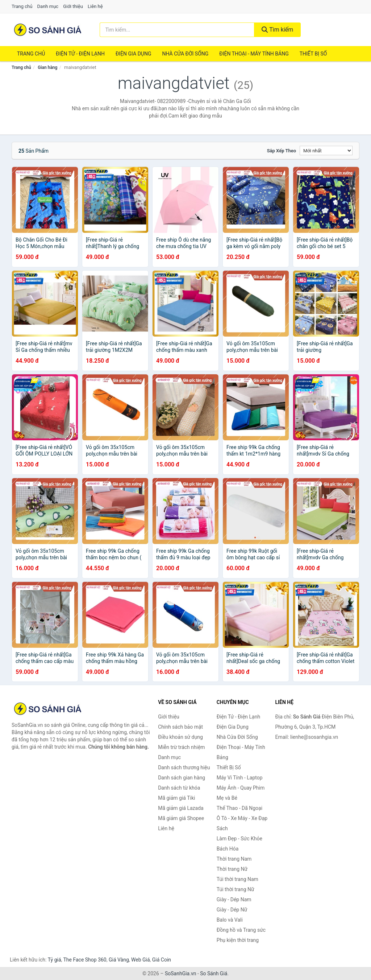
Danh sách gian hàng (182, 778)
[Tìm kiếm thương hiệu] (177, 30)
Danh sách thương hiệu (184, 767)
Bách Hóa (228, 849)
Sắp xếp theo (282, 151)
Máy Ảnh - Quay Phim (241, 788)
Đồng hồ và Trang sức (241, 930)
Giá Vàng (119, 960)
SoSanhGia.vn (180, 973)
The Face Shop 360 (85, 960)
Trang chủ (22, 6)
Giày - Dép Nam (234, 899)
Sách (222, 828)
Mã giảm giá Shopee (181, 818)
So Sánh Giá (214, 973)
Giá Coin (162, 960)
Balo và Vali (230, 920)
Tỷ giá (55, 960)
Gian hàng (47, 67)
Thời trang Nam (234, 859)
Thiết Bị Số (313, 54)
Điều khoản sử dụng (180, 737)
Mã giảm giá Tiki (176, 798)
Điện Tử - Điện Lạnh (80, 54)
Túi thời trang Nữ (235, 889)
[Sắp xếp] (326, 151)
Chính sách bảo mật (180, 727)
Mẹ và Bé (227, 798)
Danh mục (48, 6)
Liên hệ (95, 6)
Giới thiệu (73, 6)
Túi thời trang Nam (237, 879)
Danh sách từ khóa (179, 788)
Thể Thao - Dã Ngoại (239, 808)
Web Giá (141, 960)
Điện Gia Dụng (133, 54)
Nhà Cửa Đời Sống (185, 54)
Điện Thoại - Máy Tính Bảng (254, 54)
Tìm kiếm (278, 30)
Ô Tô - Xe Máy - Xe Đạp (242, 818)
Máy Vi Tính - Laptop (240, 778)
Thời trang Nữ (232, 869)
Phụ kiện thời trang (238, 940)
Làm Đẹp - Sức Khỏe (239, 839)
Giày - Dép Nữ (232, 910)
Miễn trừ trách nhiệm (181, 747)
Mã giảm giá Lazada (181, 808)
